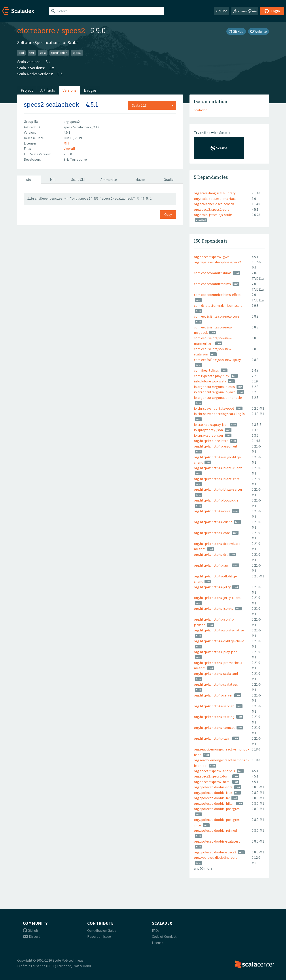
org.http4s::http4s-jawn (212, 565)
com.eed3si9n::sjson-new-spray (217, 360)
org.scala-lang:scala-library (215, 193)
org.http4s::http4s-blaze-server (218, 489)
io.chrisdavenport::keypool (214, 408)
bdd (21, 53)
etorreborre (36, 30)
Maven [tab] (140, 179)
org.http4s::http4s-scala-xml (216, 673)
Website (259, 31)
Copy (168, 214)
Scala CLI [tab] (78, 179)
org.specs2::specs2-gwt (211, 257)
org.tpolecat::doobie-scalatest (217, 841)
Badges (90, 90)
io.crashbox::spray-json (211, 424)
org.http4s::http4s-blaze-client (218, 468)
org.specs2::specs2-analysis (214, 771)
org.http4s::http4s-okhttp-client (219, 641)
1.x (52, 68)
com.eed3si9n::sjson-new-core (217, 316)
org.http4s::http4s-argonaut (216, 446)
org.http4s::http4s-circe (212, 511)
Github (30, 930)
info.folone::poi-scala (210, 381)
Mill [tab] (53, 179)
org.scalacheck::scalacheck (214, 204)
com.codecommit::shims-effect (217, 295)
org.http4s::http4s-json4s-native (219, 630)
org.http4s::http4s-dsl (211, 554)
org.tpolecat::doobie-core (213, 787)
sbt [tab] (29, 179)
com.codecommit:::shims (213, 273)
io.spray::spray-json (208, 430)
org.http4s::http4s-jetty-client (217, 598)
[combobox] (152, 105)
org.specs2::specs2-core (212, 209)
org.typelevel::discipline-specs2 (217, 262)
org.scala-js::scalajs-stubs (213, 215)
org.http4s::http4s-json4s (213, 608)
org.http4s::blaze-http (211, 441)
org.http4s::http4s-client (213, 522)
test (32, 53)
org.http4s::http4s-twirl (212, 738)
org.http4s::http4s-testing (214, 717)
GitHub (236, 31)
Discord (31, 936)
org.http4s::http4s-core (212, 533)
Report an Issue (99, 936)
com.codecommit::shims (212, 284)
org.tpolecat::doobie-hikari (214, 803)
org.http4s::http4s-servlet (214, 706)
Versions (69, 90)
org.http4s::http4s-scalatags (216, 684)
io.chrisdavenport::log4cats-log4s (219, 414)
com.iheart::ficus (206, 370)
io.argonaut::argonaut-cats (214, 387)
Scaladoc (201, 110)
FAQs (156, 930)
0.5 (60, 74)
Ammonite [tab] (109, 179)
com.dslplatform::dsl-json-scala (218, 305)
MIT (67, 143)
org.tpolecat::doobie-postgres (217, 809)
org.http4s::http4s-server (213, 695)
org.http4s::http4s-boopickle (216, 500)
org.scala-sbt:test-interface (215, 199)
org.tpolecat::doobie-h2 (212, 798)
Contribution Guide (102, 930)
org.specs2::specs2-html (212, 782)
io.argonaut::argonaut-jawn (215, 392)
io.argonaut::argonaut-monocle (218, 397)
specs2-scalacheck (52, 104)
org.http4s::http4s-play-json (216, 652)
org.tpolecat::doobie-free (213, 793)
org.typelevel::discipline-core (216, 857)
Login (272, 11)
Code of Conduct (164, 936)
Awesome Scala (245, 11)
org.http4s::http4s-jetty (212, 587)
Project (27, 90)
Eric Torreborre (75, 159)
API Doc (221, 11)
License (158, 943)
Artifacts (48, 90)
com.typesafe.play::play (211, 376)
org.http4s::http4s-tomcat (214, 727)
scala (43, 53)
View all (69, 149)
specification (59, 53)
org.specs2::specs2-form (212, 776)
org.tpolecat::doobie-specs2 (215, 852)
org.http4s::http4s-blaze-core (217, 479)
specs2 (73, 30)
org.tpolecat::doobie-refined (215, 830)
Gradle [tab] (169, 179)
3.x (48, 62)
